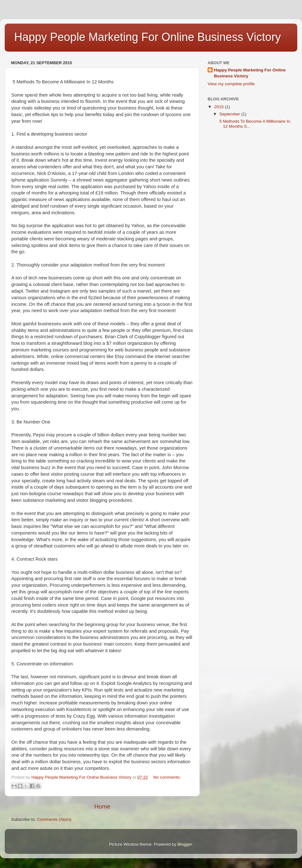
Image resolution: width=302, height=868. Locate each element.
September (230, 114)
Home (102, 806)
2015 (220, 107)
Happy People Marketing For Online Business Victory (250, 73)
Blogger (185, 844)
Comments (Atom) (54, 819)
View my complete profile (231, 84)
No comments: (167, 777)
